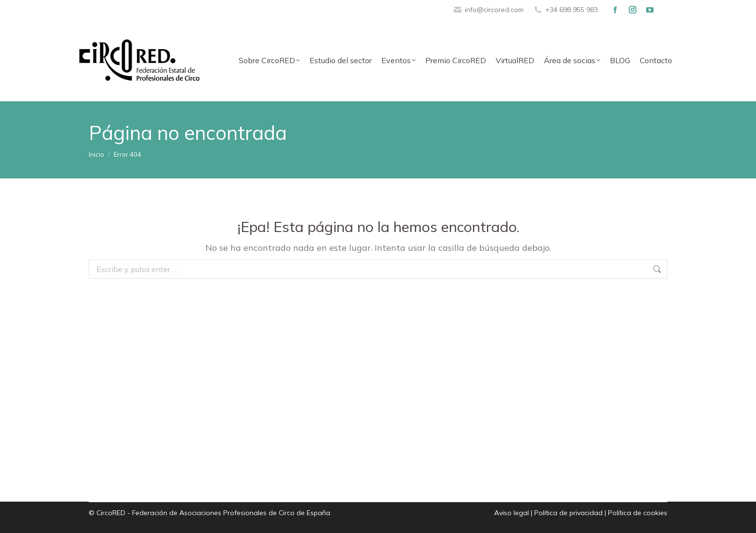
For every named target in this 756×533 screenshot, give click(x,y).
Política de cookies (638, 513)
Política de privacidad (568, 513)
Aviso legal (512, 513)
